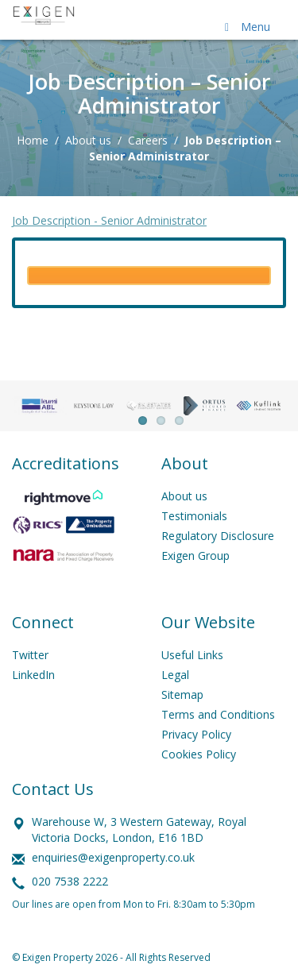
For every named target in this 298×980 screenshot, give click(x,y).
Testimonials (194, 516)
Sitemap (182, 694)
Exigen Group (195, 556)
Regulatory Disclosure (218, 536)
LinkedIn (33, 675)
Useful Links (192, 655)
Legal (175, 675)
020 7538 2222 (70, 881)
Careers (148, 140)
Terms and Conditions (218, 714)
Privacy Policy (196, 734)
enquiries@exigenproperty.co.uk (113, 857)
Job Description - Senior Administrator (109, 220)
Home (33, 140)
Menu (245, 27)
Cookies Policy (199, 754)
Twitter (30, 655)
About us (88, 140)
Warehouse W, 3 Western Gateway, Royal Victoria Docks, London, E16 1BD (139, 830)
